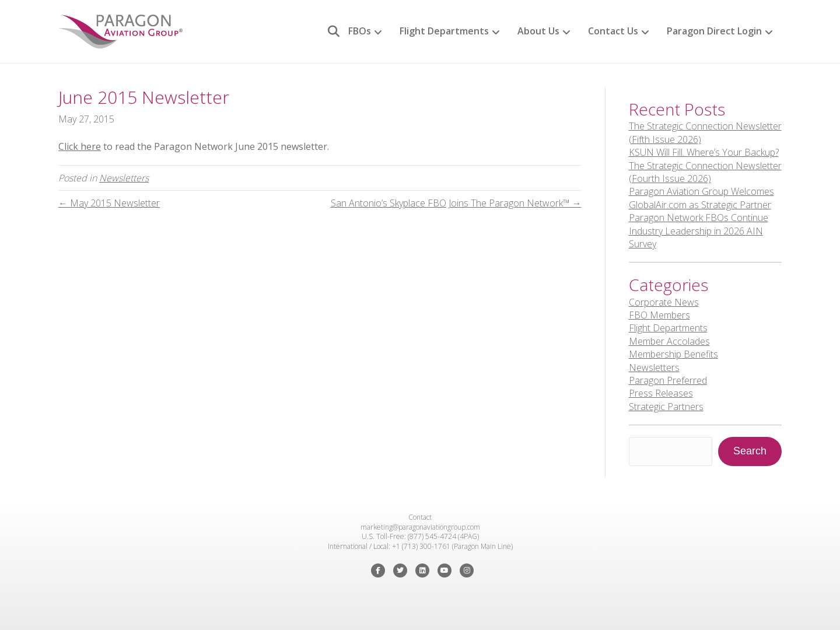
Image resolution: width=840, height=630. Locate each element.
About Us (538, 31)
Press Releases (661, 393)
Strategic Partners (666, 407)
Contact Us (613, 31)
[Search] (329, 32)
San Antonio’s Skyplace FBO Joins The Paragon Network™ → (456, 203)
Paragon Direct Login (714, 31)
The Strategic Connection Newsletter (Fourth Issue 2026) (705, 172)
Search (750, 451)
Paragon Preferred (668, 380)
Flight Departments (444, 31)
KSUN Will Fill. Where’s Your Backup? (704, 152)
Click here (80, 146)
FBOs (360, 31)
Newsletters (124, 178)
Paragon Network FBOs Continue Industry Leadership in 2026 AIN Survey (699, 231)
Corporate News (664, 302)
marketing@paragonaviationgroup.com (420, 527)
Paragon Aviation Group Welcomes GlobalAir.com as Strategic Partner (701, 198)
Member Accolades (669, 341)
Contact (420, 517)
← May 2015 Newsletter (109, 203)
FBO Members (659, 315)
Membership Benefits (673, 354)
